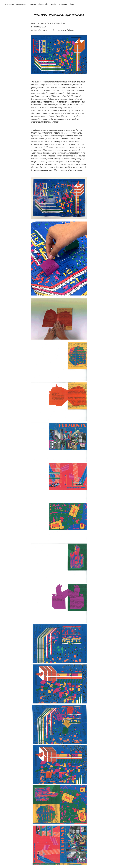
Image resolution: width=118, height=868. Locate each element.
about (72, 4)
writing (54, 4)
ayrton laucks (9, 4)
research (32, 4)
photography (43, 4)
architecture (21, 4)
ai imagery (63, 4)
